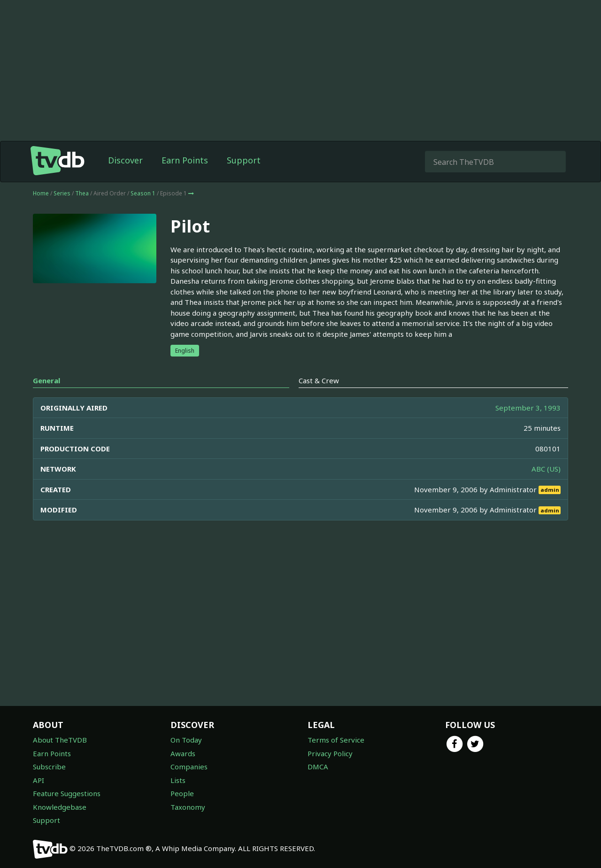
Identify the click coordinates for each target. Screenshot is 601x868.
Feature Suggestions (67, 793)
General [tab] (46, 380)
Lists (178, 780)
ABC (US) (546, 469)
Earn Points (185, 160)
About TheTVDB (60, 740)
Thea (82, 193)
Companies (189, 767)
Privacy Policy (330, 753)
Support (244, 160)
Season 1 (143, 193)
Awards (183, 753)
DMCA (318, 767)
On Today (186, 740)
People (182, 793)
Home (41, 193)
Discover (125, 160)
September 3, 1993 (528, 408)
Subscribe (49, 767)
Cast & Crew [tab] (319, 380)
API (39, 780)
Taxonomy (188, 807)
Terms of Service (336, 740)
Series (62, 193)
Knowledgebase (60, 807)
